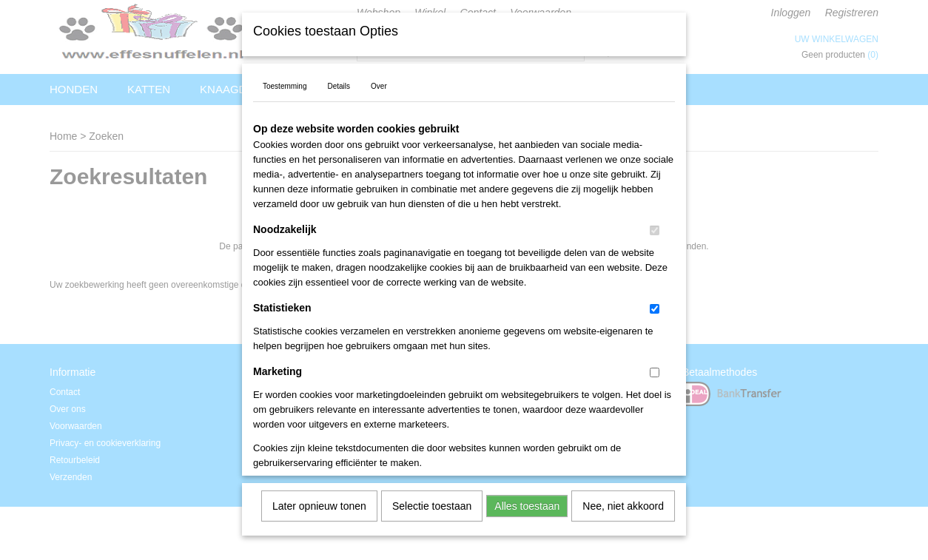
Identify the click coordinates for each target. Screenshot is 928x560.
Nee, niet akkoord (623, 501)
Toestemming (285, 81)
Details (339, 81)
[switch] (655, 225)
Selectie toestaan (432, 501)
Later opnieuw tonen (319, 501)
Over (379, 81)
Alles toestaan (527, 501)
